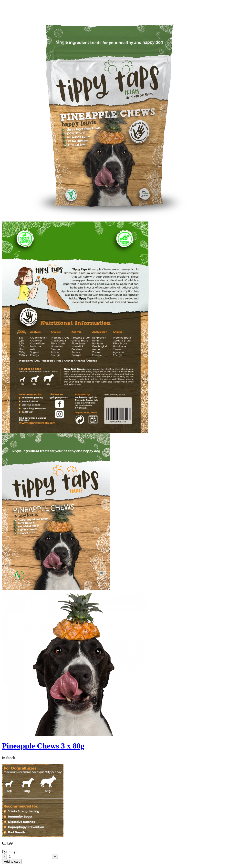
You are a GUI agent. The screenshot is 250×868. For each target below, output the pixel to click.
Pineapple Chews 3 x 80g (43, 746)
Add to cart (12, 862)
